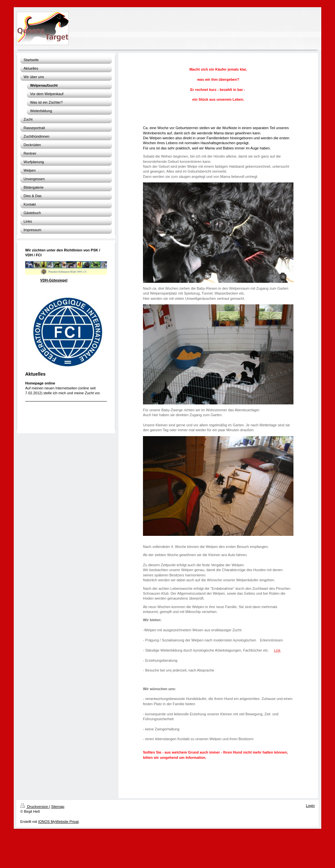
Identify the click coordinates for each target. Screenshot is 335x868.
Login (310, 806)
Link (277, 650)
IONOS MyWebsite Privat (58, 822)
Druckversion (35, 807)
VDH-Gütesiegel (54, 280)
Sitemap (58, 807)
